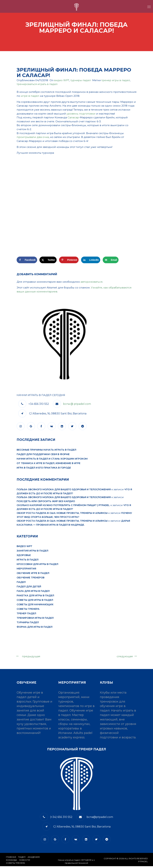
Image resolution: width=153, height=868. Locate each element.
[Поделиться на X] (48, 261)
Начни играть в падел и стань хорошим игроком (52, 460)
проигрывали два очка (33, 138)
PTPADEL (143, 863)
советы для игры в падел (35, 602)
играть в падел (28, 562)
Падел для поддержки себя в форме (43, 456)
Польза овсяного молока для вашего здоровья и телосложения (64, 491)
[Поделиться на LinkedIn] (91, 261)
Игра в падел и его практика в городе (44, 469)
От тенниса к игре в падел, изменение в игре (49, 465)
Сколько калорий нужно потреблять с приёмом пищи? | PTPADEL (63, 507)
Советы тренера (28, 611)
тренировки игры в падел (35, 620)
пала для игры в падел (33, 593)
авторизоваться (92, 283)
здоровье (24, 557)
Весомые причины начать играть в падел (46, 451)
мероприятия (26, 571)
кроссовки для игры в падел (37, 566)
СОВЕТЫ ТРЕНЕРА (15, 865)
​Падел (22, 859)
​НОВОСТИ (25, 862)
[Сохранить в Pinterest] (69, 261)
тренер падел (26, 615)
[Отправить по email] (111, 261)
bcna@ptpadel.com (100, 819)
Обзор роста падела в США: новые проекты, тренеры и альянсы (62, 515)
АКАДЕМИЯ (34, 859)
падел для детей (29, 589)
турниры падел (81, 80)
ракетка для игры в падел (35, 597)
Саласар (74, 118)
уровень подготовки (82, 114)
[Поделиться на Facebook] (27, 261)
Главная (11, 859)
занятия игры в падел (32, 553)
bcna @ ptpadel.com (77, 405)
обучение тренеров (31, 580)
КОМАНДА (11, 862)
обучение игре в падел (33, 575)
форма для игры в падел (35, 629)
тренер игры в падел (116, 80)
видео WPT (62, 80)
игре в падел (54, 96)
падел (21, 584)
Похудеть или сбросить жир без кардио (46, 503)
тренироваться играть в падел (37, 84)
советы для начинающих (35, 606)
